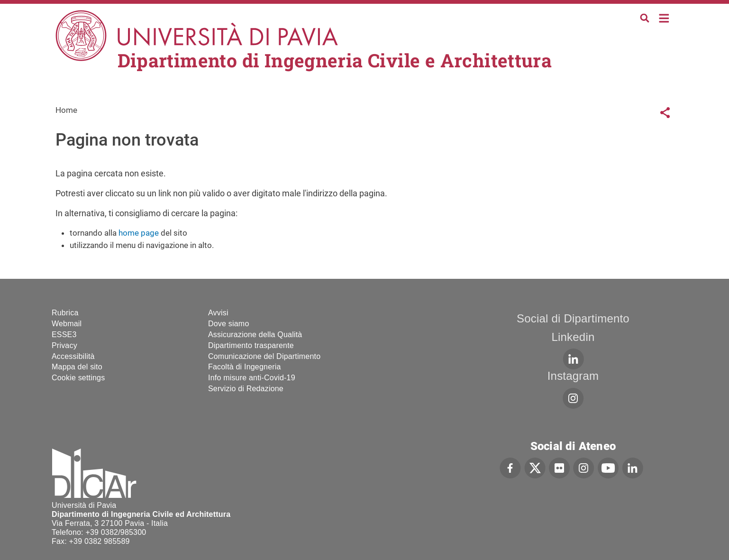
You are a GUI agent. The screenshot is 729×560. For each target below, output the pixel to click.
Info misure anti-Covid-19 (252, 378)
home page (139, 233)
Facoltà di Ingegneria (245, 367)
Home (664, 17)
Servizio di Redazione (246, 389)
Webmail (67, 324)
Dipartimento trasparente (251, 345)
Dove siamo (228, 324)
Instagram (573, 376)
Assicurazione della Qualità (255, 335)
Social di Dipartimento (573, 318)
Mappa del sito (77, 367)
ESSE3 (64, 335)
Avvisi (218, 313)
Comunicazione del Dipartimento (264, 356)
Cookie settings (78, 378)
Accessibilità (73, 356)
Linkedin (573, 337)
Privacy (64, 345)
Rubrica (65, 313)
